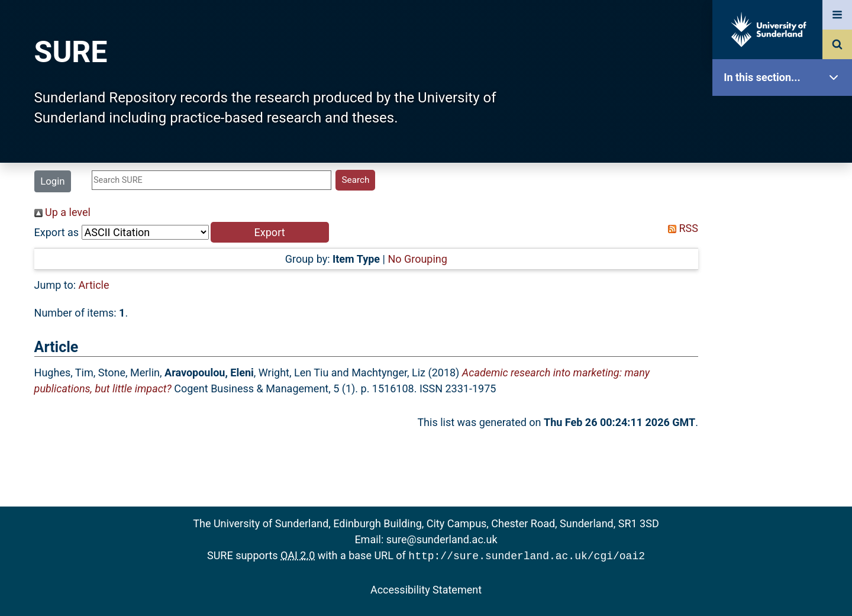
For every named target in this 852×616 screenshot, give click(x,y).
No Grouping (417, 259)
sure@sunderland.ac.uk (442, 539)
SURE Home (785, 115)
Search (785, 265)
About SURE (785, 190)
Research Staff (785, 377)
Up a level (62, 212)
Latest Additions (785, 302)
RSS (680, 228)
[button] (270, 232)
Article (94, 285)
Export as (57, 232)
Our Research (785, 152)
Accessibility (785, 452)
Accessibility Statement (426, 588)
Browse (785, 228)
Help (785, 415)
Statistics (785, 340)
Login (52, 181)
